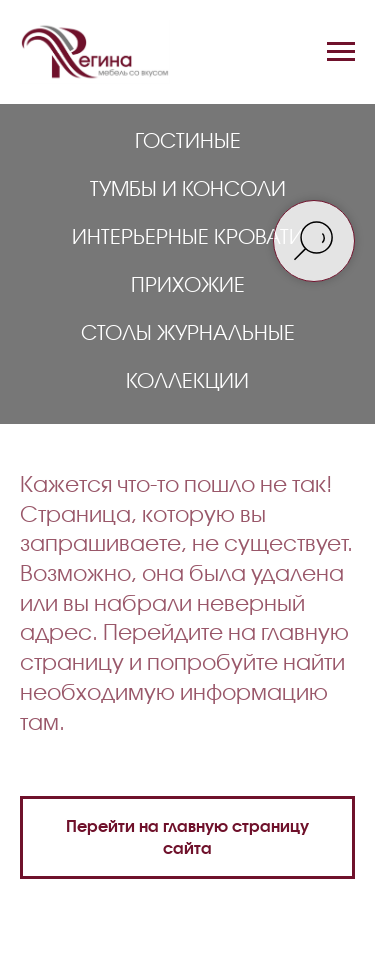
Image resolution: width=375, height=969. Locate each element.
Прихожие (188, 284)
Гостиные (188, 140)
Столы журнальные (188, 332)
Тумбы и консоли (188, 188)
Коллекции (187, 380)
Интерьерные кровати (188, 236)
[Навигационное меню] (341, 52)
